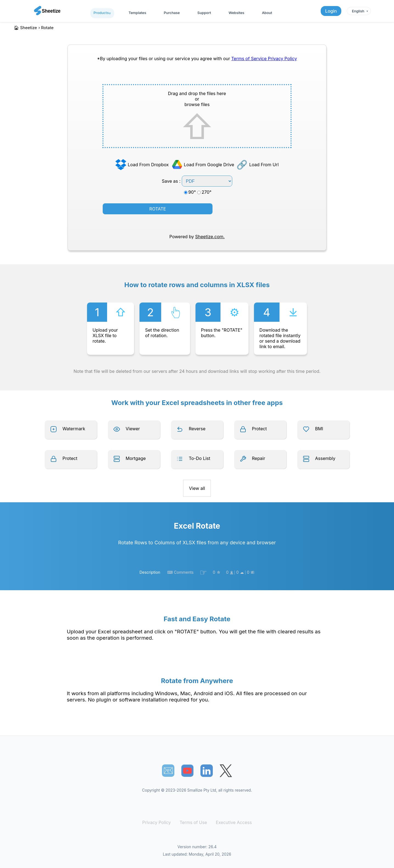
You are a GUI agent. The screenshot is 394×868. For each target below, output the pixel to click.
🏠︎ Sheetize (25, 28)
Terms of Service (249, 59)
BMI (319, 429)
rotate (47, 28)
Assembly (325, 458)
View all (197, 488)
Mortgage (136, 458)
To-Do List (200, 458)
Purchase (172, 13)
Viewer (133, 429)
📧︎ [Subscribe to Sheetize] (168, 770)
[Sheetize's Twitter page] (226, 771)
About (267, 13)
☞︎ (203, 572)
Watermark (74, 429)
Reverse (197, 429)
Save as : (197, 181)
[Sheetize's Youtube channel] (187, 771)
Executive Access (232, 823)
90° (190, 192)
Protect (259, 429)
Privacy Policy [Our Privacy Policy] (283, 59)
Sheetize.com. (210, 237)
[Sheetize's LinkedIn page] (207, 771)
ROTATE (158, 209)
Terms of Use (193, 823)
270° (204, 192)
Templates (137, 13)
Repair (259, 458)
